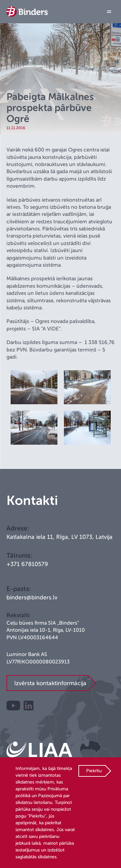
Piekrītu (94, 771)
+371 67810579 (27, 564)
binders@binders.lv (32, 597)
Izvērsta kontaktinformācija (50, 683)
